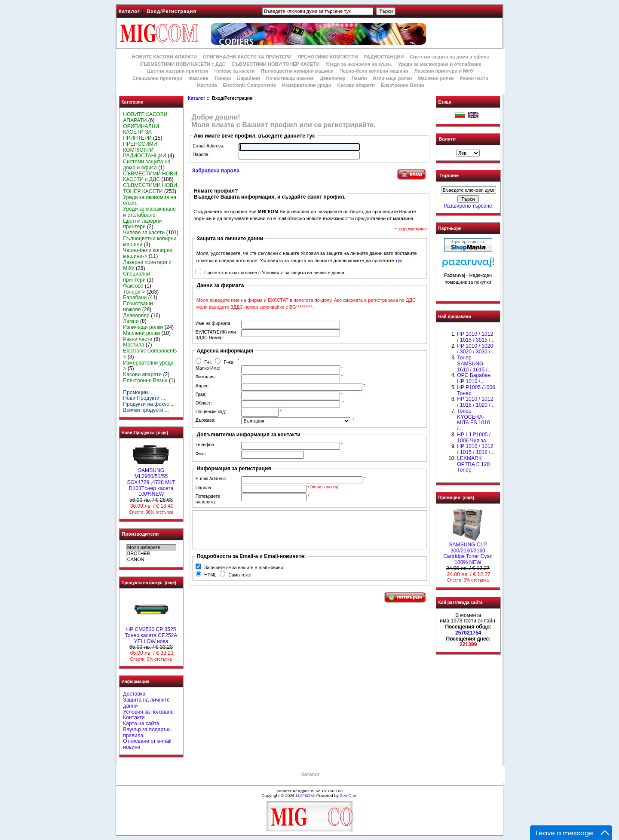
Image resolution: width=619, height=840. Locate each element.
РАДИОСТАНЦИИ (384, 57)
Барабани (249, 78)
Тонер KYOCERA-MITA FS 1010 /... (473, 420)
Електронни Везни (403, 85)
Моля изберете (151, 548)
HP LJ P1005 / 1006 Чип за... (474, 438)
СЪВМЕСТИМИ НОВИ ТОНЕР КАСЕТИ (276, 64)
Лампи (359, 78)
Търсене (449, 176)
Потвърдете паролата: (208, 499)
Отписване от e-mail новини (147, 744)
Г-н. (208, 362)
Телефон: (205, 445)
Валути (447, 139)
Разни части (474, 78)
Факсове (198, 78)
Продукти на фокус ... (149, 404)
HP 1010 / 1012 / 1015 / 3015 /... (476, 337)
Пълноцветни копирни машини (297, 71)
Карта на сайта (141, 724)
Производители (141, 534)
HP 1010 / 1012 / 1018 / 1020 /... (476, 402)
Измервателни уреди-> (149, 366)
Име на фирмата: (214, 323)
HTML (210, 575)
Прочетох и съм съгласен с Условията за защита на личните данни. (275, 273)
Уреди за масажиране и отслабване (440, 64)
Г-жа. (229, 362)
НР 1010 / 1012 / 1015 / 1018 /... (476, 449)
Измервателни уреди (306, 85)
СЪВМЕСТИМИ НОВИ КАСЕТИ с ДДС (183, 64)
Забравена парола (216, 171)
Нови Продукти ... (144, 398)
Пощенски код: (211, 412)
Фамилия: (206, 377)
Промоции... (138, 392)
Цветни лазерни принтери (178, 71)
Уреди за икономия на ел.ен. (359, 64)
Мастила (207, 85)
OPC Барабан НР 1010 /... (474, 378)
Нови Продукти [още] (145, 433)
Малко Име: (208, 368)
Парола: (201, 155)
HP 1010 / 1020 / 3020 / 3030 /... (476, 349)
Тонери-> (134, 292)
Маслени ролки (436, 78)
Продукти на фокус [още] (149, 583)
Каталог (129, 11)
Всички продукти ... (146, 410)
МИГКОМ (305, 796)
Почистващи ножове (290, 78)
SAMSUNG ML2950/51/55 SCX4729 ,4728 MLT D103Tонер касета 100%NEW (151, 480)
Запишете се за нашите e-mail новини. (244, 568)
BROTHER (151, 554)
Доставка (134, 694)
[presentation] (260, 530)
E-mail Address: (208, 146)
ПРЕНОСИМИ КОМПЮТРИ (328, 57)
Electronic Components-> (151, 354)
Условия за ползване (148, 712)
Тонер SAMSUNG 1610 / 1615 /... (474, 364)
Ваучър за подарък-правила (147, 733)
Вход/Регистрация (172, 11)
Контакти (134, 717)
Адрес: (203, 386)
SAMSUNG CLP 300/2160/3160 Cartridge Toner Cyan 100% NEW (468, 551)
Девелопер (333, 78)
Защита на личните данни (146, 703)
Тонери (222, 78)
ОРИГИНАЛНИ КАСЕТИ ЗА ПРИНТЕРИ (247, 57)
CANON (151, 560)
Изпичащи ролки (393, 78)
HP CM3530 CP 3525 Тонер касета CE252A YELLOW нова (151, 633)
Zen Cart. (349, 796)
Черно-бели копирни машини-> (148, 253)
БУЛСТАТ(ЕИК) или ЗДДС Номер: (216, 335)
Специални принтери (157, 78)
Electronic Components (250, 85)
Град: (201, 394)
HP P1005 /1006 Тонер (476, 390)
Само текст (240, 575)
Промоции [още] (456, 498)
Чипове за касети (234, 71)
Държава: (205, 420)
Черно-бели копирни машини (374, 71)
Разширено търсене (468, 206)
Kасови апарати (356, 85)
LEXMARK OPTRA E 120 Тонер (473, 464)
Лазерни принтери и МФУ (444, 71)
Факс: (201, 454)
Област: (204, 403)
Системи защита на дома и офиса (449, 57)
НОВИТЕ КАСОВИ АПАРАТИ (164, 57)
